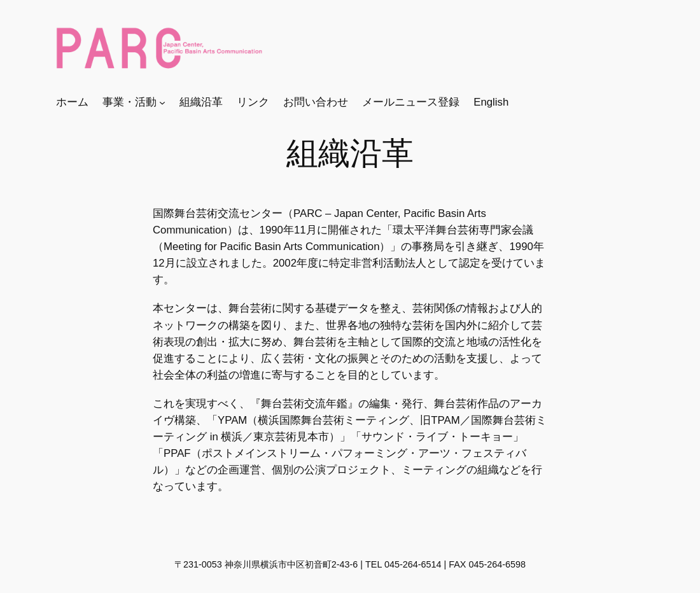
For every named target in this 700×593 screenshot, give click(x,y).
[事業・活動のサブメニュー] (162, 102)
